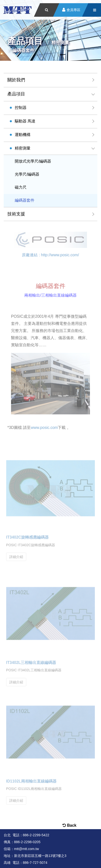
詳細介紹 (16, 555)
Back (69, 825)
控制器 (21, 108)
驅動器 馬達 (25, 121)
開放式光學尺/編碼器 (33, 161)
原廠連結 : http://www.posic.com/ (50, 254)
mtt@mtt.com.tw (26, 849)
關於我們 (16, 80)
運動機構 (23, 135)
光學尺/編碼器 (27, 174)
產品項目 (16, 94)
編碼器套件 (25, 200)
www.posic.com (44, 427)
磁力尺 (21, 187)
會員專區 (73, 10)
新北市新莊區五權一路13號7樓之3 (40, 856)
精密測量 (23, 148)
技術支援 (16, 214)
